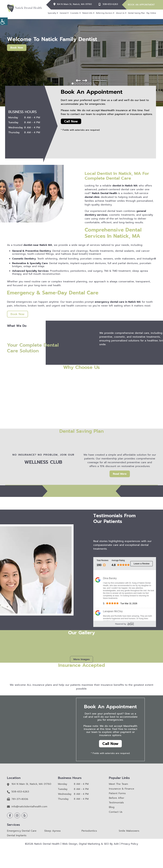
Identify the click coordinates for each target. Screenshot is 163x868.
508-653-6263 (110, 4)
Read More (120, 474)
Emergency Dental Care (22, 831)
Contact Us (116, 812)
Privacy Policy (130, 844)
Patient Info (87, 13)
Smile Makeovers (129, 831)
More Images (81, 659)
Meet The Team (118, 784)
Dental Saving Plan (136, 13)
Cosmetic (74, 13)
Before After (117, 798)
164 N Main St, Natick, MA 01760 (74, 4)
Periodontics (89, 831)
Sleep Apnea (52, 831)
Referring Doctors (104, 13)
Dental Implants (17, 836)
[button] (78, 81)
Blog (112, 807)
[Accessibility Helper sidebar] (4, 21)
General (63, 13)
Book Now (17, 48)
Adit (116, 844)
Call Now (71, 121)
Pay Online (151, 13)
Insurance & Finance (122, 789)
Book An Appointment (141, 5)
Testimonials (116, 803)
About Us (120, 13)
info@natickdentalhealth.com (29, 807)
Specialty (52, 13)
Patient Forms (117, 793)
